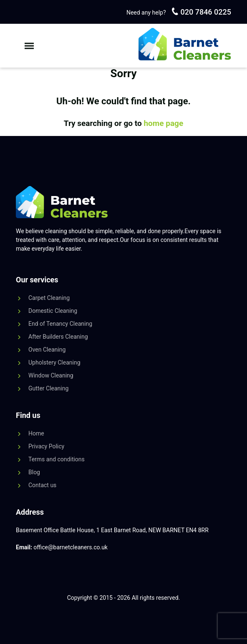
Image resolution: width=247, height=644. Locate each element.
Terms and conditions (57, 459)
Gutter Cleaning (48, 388)
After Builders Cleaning (58, 337)
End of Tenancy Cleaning (60, 324)
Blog (34, 472)
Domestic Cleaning (53, 311)
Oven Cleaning (47, 350)
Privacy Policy (46, 446)
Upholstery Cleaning (54, 362)
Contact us (42, 485)
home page (163, 123)
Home (36, 433)
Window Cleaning (51, 375)
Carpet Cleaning (49, 298)
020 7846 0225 (205, 12)
